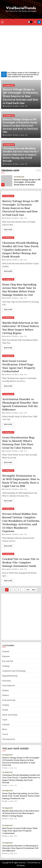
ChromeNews (33, 863)
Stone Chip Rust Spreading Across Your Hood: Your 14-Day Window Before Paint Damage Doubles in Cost (19, 290)
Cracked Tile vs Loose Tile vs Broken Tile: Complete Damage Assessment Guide (21, 562)
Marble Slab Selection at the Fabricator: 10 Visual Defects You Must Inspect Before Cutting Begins (21, 328)
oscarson (8, 106)
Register (39, 22)
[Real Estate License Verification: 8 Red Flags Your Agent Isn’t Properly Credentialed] (21, 356)
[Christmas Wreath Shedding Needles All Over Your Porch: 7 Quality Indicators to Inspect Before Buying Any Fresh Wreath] (21, 238)
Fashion (5, 690)
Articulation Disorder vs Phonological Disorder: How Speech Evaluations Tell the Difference (20, 404)
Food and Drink (9, 700)
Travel (5, 734)
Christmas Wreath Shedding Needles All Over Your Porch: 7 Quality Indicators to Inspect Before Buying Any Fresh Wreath (21, 155)
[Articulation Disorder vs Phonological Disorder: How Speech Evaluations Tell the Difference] (21, 394)
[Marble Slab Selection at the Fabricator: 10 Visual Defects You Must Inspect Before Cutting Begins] (21, 318)
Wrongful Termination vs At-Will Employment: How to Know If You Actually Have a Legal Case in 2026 (21, 481)
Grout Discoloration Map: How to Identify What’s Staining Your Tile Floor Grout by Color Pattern (19, 443)
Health (5, 710)
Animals (6, 651)
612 (28, 590)
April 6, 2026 (19, 106)
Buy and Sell (8, 661)
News (5, 729)
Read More (8, 230)
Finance (6, 695)
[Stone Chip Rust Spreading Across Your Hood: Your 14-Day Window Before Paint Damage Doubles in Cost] (21, 279)
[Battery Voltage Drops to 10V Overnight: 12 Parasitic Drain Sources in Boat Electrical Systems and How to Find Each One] (7, 181)
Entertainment (9, 685)
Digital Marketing (10, 676)
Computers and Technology (14, 671)
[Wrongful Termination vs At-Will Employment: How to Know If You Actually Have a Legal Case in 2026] (21, 471)
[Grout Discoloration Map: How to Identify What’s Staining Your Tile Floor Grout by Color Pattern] (21, 432)
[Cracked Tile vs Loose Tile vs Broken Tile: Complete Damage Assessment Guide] (21, 554)
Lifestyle (6, 724)
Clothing (6, 666)
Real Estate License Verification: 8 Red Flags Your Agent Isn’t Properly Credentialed (19, 366)
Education (7, 681)
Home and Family (10, 715)
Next (34, 590)
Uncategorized (9, 85)
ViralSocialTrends (21, 8)
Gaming (6, 705)
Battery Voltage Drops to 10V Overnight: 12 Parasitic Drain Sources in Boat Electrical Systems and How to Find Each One (21, 96)
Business (6, 656)
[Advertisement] (21, 47)
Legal (5, 720)
